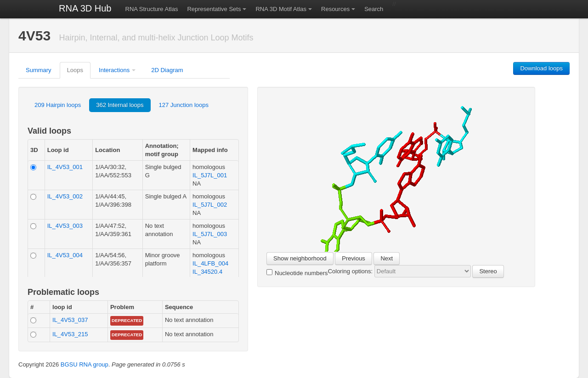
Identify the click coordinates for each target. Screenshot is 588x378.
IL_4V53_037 (70, 320)
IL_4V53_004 (65, 255)
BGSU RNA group (85, 364)
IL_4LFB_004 (210, 263)
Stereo (488, 271)
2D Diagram (167, 70)
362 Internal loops (120, 105)
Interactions (114, 70)
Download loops (541, 68)
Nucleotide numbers (297, 273)
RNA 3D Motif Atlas (281, 9)
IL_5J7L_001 (210, 175)
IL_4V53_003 (65, 226)
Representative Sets (214, 9)
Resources (335, 9)
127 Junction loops (184, 105)
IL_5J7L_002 (210, 205)
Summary (39, 70)
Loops (75, 70)
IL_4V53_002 (65, 196)
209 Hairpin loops (58, 105)
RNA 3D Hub (85, 8)
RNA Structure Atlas (152, 9)
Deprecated (127, 320)
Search (374, 9)
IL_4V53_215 (70, 334)
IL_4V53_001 (65, 167)
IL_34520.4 (207, 272)
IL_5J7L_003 (210, 234)
